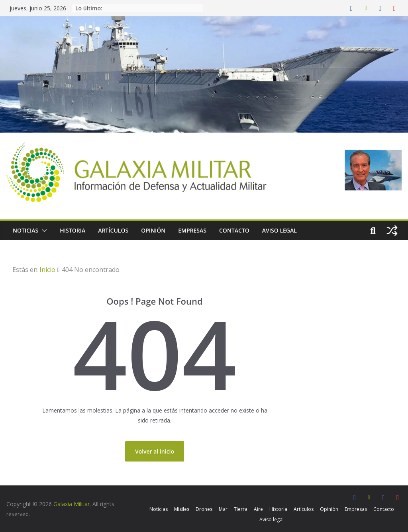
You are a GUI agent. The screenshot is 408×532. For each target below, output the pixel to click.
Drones (204, 509)
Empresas (192, 230)
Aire (258, 509)
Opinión (153, 230)
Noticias (25, 230)
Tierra (241, 509)
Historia (73, 230)
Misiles (182, 509)
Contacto (234, 230)
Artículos (113, 230)
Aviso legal (280, 230)
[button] (43, 231)
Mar (223, 509)
